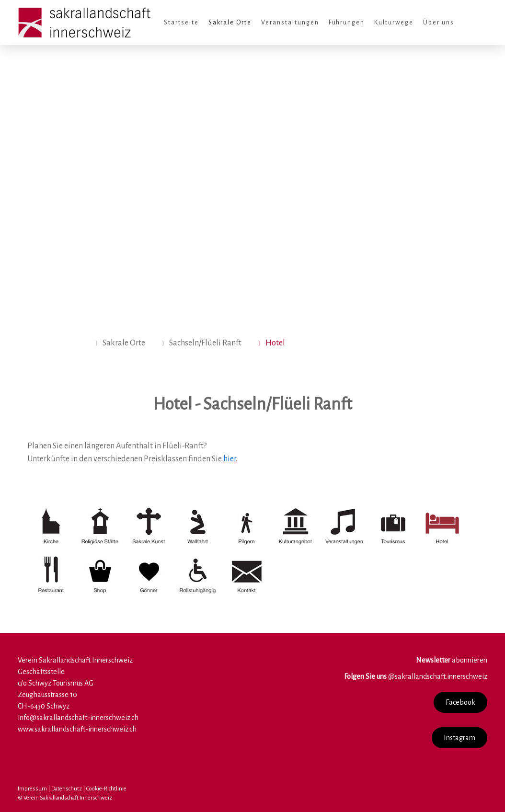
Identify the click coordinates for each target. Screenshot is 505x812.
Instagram (459, 738)
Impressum (32, 789)
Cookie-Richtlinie (106, 789)
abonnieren (452, 660)
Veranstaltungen (290, 23)
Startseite (181, 23)
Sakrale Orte (230, 23)
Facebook (460, 702)
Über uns (439, 23)
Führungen (347, 23)
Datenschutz (67, 789)
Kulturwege (394, 23)
